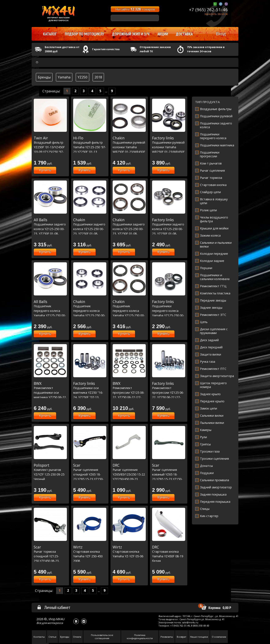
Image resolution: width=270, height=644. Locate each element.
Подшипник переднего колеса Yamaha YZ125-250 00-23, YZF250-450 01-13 (50, 311)
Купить (45, 170)
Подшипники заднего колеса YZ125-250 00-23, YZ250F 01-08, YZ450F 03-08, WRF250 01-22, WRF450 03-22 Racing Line (129, 233)
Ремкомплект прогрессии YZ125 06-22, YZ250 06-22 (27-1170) (129, 392)
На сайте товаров (135, 9)
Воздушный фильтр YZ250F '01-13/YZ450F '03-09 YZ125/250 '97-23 (50, 147)
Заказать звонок (216, 14)
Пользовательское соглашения (102, 637)
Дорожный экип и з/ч (131, 34)
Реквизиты (167, 637)
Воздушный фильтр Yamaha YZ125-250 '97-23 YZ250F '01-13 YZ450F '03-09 (90, 147)
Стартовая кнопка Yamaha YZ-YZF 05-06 (129, 552)
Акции (163, 34)
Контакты (39, 637)
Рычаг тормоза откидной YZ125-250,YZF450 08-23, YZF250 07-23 (50, 556)
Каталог (50, 34)
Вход (221, 34)
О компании (219, 637)
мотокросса (55, 623)
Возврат (182, 637)
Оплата (77, 637)
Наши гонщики (199, 637)
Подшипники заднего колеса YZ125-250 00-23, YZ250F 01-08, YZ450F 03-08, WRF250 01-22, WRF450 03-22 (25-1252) (169, 233)
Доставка (184, 34)
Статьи (52, 637)
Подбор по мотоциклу (84, 34)
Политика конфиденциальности (140, 637)
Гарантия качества (106, 49)
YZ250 (82, 77)
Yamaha (64, 77)
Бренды (44, 77)
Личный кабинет (54, 607)
